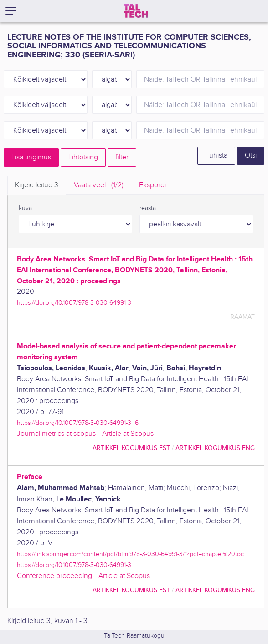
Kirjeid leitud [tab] (37, 185)
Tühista (216, 156)
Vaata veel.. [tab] (99, 185)
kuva (25, 208)
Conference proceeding (54, 576)
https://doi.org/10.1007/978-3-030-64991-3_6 (78, 423)
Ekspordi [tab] (152, 185)
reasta (148, 208)
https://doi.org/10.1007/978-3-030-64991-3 (74, 303)
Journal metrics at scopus (56, 434)
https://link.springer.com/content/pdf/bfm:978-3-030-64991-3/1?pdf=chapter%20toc (130, 554)
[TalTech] (136, 11)
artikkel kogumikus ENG (215, 448)
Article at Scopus (128, 434)
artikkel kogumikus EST (131, 448)
